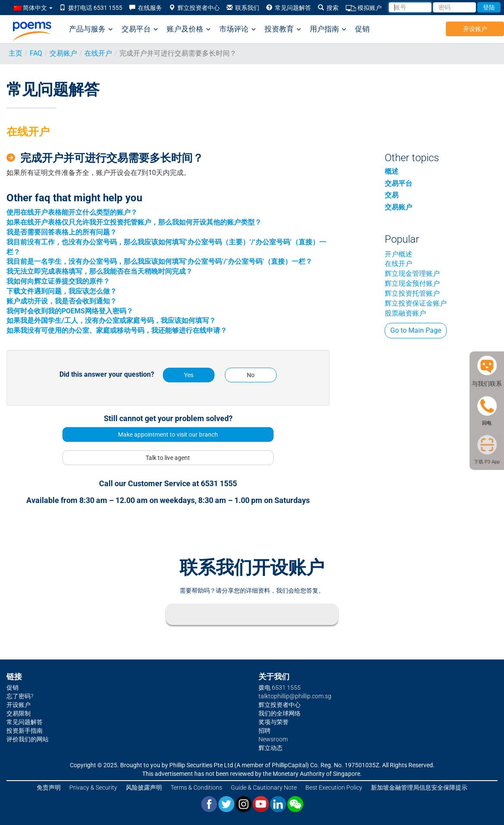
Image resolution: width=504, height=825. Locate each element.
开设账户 (475, 29)
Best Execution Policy (334, 787)
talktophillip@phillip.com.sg (295, 696)
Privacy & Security (93, 787)
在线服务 (146, 8)
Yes (189, 375)
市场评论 (238, 29)
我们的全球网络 (280, 713)
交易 (392, 195)
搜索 (328, 8)
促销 (362, 29)
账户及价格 (189, 29)
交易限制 (19, 713)
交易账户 (63, 53)
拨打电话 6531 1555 (91, 8)
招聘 (264, 731)
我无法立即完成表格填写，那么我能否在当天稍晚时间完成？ (100, 271)
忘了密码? (20, 696)
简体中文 (33, 8)
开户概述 (398, 254)
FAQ (36, 53)
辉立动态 (271, 748)
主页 (16, 53)
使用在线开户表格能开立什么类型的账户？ (72, 212)
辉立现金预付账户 (412, 283)
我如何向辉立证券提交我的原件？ (58, 281)
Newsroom (273, 739)
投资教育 (283, 29)
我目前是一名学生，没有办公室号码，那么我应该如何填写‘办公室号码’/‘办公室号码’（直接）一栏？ (159, 261)
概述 (392, 171)
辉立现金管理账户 (412, 273)
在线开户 (98, 53)
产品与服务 (91, 29)
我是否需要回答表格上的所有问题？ (62, 232)
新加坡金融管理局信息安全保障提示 (419, 787)
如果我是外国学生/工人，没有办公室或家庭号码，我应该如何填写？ (111, 320)
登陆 (489, 7)
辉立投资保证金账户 (416, 303)
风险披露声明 (144, 787)
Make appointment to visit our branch (168, 434)
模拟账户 (364, 8)
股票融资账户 (405, 313)
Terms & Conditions (196, 787)
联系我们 (243, 8)
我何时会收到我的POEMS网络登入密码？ (70, 311)
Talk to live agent (168, 458)
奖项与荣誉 (274, 722)
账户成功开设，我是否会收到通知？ (62, 301)
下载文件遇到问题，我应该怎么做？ (62, 291)
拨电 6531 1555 (280, 687)
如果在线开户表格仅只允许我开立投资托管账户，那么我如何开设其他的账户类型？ (134, 222)
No (251, 375)
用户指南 (328, 29)
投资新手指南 (25, 731)
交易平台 (140, 29)
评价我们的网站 (28, 739)
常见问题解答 (289, 8)
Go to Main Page (416, 330)
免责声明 (49, 787)
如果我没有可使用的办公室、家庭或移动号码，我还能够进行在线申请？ (117, 330)
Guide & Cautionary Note (264, 787)
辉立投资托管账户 (412, 293)
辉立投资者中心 (194, 8)
